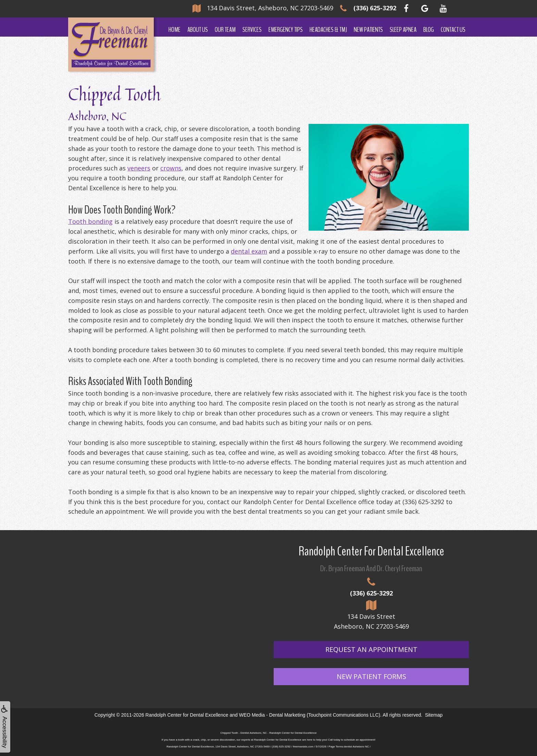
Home (174, 30)
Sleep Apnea (403, 30)
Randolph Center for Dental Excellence (187, 715)
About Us (198, 30)
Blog (429, 30)
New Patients (368, 30)
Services (252, 30)
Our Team (225, 30)
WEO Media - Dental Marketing (272, 715)
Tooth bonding (90, 221)
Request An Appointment (371, 649)
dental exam (249, 251)
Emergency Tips (286, 30)
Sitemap (434, 715)
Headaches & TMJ (328, 30)
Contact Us (453, 30)
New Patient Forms (371, 676)
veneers (139, 168)
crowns (171, 168)
